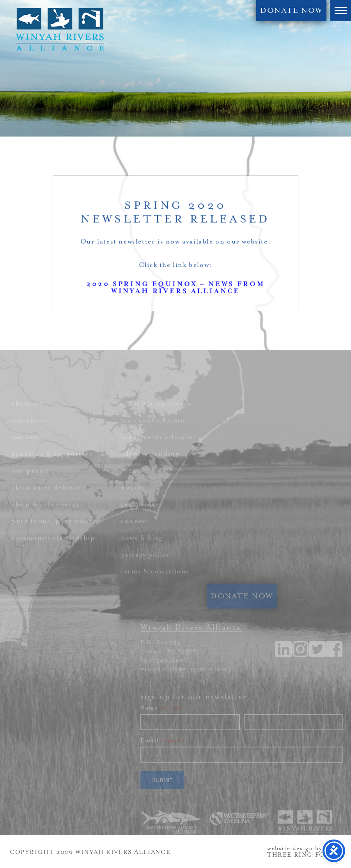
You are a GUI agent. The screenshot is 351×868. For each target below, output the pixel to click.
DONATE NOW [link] (291, 11)
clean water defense (46, 498)
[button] (341, 10)
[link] (335, 665)
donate (133, 498)
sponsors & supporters (52, 465)
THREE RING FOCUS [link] (303, 855)
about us (27, 414)
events (132, 482)
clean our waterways (156, 414)
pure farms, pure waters (54, 532)
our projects (34, 482)
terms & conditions (155, 582)
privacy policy (145, 565)
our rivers (29, 431)
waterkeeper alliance (157, 448)
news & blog (142, 549)
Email (162, 751)
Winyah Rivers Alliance (60, 29)
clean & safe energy (45, 515)
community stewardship (53, 549)
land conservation (153, 431)
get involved (142, 515)
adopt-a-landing (150, 465)
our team (27, 448)
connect (135, 532)
